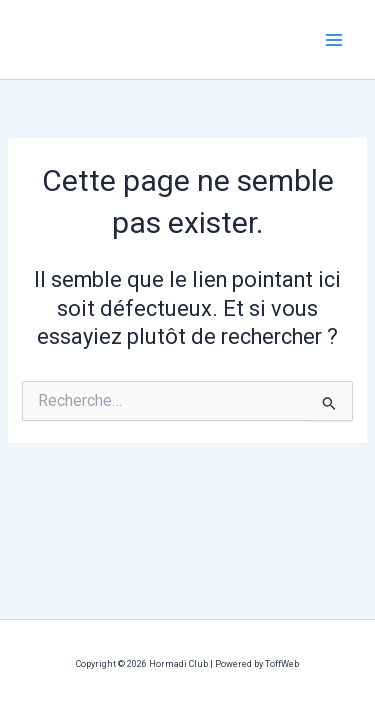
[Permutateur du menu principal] (334, 40)
